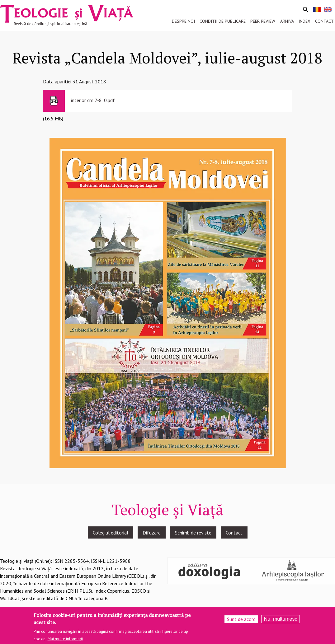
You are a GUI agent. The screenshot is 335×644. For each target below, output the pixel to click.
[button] (168, 302)
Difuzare (152, 533)
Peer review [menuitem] (263, 21)
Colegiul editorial (111, 533)
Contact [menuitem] (324, 21)
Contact (234, 533)
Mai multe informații (65, 641)
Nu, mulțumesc (281, 621)
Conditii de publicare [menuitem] (223, 21)
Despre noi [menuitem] (183, 21)
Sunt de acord (241, 621)
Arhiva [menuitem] (287, 21)
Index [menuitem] (304, 21)
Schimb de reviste (193, 533)
